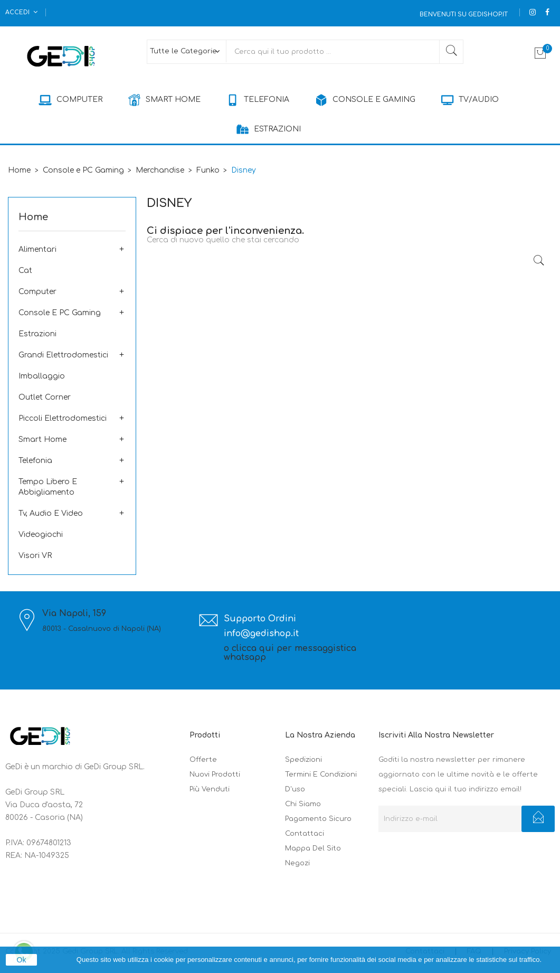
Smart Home (42, 440)
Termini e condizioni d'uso (321, 782)
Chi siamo (303, 804)
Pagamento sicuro (318, 819)
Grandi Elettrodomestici (63, 355)
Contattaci (305, 834)
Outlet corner (45, 397)
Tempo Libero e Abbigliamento (48, 487)
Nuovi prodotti (215, 774)
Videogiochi (41, 535)
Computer (37, 292)
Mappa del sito (313, 848)
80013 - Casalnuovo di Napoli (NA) (102, 629)
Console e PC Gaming (60, 313)
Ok (22, 960)
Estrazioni (37, 334)
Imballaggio (42, 376)
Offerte (203, 760)
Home (33, 217)
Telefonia (35, 461)
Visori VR (35, 556)
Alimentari (37, 249)
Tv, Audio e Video (51, 513)
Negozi (297, 863)
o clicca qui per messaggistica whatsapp (290, 653)
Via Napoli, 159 (74, 614)
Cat (25, 271)
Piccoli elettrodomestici (63, 418)
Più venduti (210, 789)
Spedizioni (303, 760)
